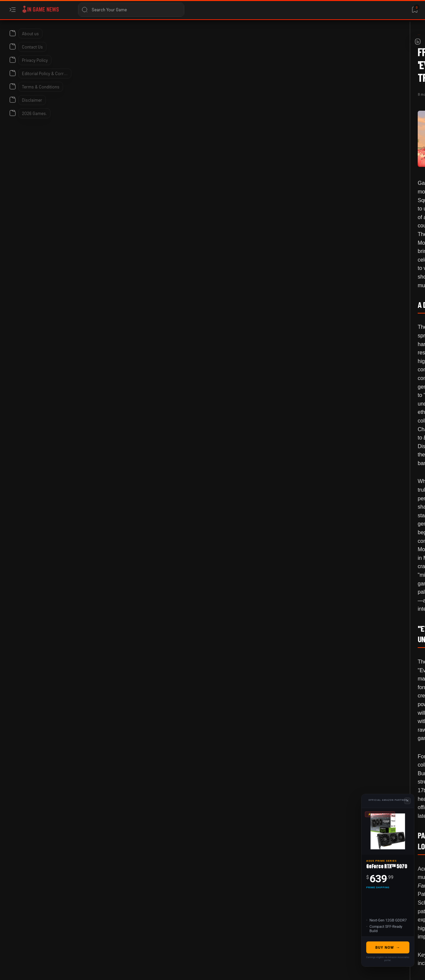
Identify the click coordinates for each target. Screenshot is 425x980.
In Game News (62, 967)
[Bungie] (349, 239)
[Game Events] (355, 419)
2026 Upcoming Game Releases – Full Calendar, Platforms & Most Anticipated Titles (364, 379)
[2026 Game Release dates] (366, 342)
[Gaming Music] (129, 785)
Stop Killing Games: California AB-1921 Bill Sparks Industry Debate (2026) (363, 720)
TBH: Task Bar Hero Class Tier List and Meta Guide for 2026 (361, 314)
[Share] (288, 68)
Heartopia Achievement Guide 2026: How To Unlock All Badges (363, 784)
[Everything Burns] (74, 36)
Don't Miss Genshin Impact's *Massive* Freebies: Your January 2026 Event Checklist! (361, 456)
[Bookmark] (415, 10)
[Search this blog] (131, 10)
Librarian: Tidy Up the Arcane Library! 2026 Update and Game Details (365, 526)
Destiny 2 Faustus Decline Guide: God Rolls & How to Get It (365, 263)
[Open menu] (12, 10)
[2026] (349, 156)
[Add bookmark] (271, 68)
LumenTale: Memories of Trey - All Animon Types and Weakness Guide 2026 (363, 187)
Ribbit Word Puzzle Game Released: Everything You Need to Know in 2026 (362, 655)
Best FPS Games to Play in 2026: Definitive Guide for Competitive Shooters (365, 591)
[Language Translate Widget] (343, 53)
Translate (352, 60)
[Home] (45, 36)
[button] (159, 785)
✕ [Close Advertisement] (407, 801)
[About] (12, 32)
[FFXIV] (99, 785)
